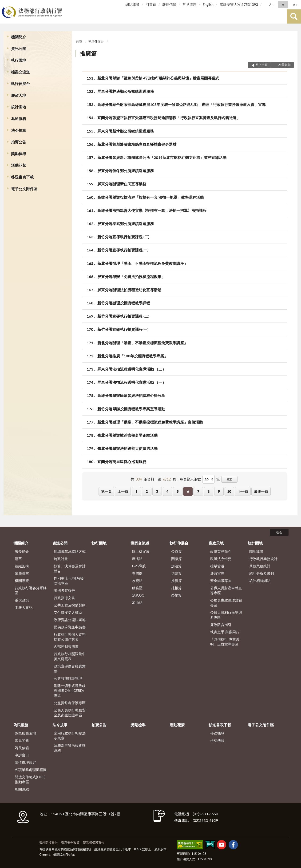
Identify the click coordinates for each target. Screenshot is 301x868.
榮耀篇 (176, 595)
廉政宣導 (217, 573)
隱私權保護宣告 (94, 843)
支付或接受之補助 (68, 612)
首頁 (79, 41)
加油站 (137, 602)
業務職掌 (22, 573)
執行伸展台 (20, 83)
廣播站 (137, 559)
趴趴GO (138, 595)
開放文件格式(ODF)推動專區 (30, 779)
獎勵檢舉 (19, 154)
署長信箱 (169, 4)
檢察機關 (217, 740)
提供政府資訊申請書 (70, 627)
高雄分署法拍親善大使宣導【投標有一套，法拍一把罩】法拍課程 (152, 210)
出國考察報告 (64, 590)
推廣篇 (88, 53)
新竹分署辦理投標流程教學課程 (124, 303)
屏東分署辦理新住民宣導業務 (122, 184)
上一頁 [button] (123, 491)
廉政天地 (19, 95)
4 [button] (167, 491)
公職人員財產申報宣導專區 (226, 590)
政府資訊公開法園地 (70, 620)
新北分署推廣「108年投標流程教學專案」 (133, 356)
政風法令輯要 (221, 559)
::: (4, 4)
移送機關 (217, 733)
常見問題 (190, 4)
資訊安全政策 (70, 843)
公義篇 (176, 551)
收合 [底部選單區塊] (279, 532)
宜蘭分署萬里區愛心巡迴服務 (122, 462)
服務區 (137, 588)
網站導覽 (132, 4)
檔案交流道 (20, 72)
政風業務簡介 (221, 551)
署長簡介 (22, 551)
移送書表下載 (22, 177)
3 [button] (157, 491)
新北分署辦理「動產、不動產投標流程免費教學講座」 (143, 263)
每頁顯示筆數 (190, 479)
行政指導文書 (64, 598)
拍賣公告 (19, 142)
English (208, 4)
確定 (229, 479)
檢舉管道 (217, 566)
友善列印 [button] (285, 65)
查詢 (294, 16)
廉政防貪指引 (221, 625)
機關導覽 (22, 581)
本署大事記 (24, 607)
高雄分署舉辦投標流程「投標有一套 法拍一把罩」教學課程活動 (150, 197)
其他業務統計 (260, 566)
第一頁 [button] (106, 491)
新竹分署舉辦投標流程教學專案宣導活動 (131, 409)
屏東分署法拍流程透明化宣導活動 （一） (132, 382)
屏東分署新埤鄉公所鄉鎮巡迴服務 (126, 131)
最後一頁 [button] (261, 491)
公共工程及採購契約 (70, 605)
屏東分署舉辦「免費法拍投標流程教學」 (131, 277)
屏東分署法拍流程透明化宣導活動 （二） (132, 369)
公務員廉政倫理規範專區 (226, 603)
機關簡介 (19, 37)
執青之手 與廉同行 (225, 632)
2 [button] (147, 491)
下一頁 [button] (243, 491)
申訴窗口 (22, 755)
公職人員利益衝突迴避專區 (226, 615)
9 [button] (219, 491)
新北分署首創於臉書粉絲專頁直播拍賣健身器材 (137, 144)
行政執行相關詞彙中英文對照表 (70, 656)
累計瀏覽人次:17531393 (239, 4)
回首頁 (151, 4)
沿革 (18, 559)
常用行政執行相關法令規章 (70, 736)
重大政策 (22, 600)
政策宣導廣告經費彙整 (70, 668)
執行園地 (19, 60)
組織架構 (22, 566)
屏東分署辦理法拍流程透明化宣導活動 (129, 290)
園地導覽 (256, 551)
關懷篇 (176, 559)
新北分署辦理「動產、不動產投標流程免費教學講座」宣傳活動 (150, 422)
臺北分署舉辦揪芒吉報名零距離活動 (127, 435)
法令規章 (19, 130)
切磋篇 (176, 573)
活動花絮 (19, 165)
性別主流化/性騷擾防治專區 (69, 581)
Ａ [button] (283, 4)
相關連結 (22, 789)
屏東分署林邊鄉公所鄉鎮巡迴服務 (126, 91)
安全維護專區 (221, 581)
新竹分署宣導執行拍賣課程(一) (123, 250)
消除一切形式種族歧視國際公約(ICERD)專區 (70, 690)
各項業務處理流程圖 (31, 770)
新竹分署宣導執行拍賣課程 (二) (123, 237)
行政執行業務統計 (263, 559)
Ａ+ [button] (295, 4)
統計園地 (19, 107)
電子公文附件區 (24, 189)
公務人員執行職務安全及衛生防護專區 (70, 713)
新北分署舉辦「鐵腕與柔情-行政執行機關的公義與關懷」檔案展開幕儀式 (158, 78)
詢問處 (137, 573)
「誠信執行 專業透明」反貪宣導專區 (225, 642)
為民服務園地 (25, 733)
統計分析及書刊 (262, 573)
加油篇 (176, 566)
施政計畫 (61, 559)
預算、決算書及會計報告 (70, 568)
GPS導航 (139, 566)
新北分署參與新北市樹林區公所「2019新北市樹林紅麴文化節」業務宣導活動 (162, 157)
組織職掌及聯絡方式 (70, 551)
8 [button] (209, 491)
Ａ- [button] (271, 4)
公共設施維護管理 (68, 678)
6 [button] (188, 491)
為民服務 (19, 119)
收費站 (137, 581)
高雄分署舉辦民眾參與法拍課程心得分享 (131, 395)
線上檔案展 (141, 551)
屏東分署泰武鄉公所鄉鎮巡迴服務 (126, 224)
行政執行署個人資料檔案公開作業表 (70, 637)
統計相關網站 (260, 581)
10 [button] (229, 491)
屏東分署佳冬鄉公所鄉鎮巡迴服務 (126, 171)
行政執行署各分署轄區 (31, 590)
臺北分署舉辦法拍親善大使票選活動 (127, 448)
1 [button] (137, 491)
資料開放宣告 (48, 843)
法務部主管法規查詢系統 (70, 748)
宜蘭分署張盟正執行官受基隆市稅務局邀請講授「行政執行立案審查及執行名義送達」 (169, 118)
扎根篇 (176, 588)
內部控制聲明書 (66, 646)
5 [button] (178, 491)
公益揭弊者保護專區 (70, 703)
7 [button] (198, 491)
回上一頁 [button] (261, 65)
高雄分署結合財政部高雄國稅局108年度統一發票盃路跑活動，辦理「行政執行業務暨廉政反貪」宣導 (182, 104)
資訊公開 (19, 48)
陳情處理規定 (25, 762)
